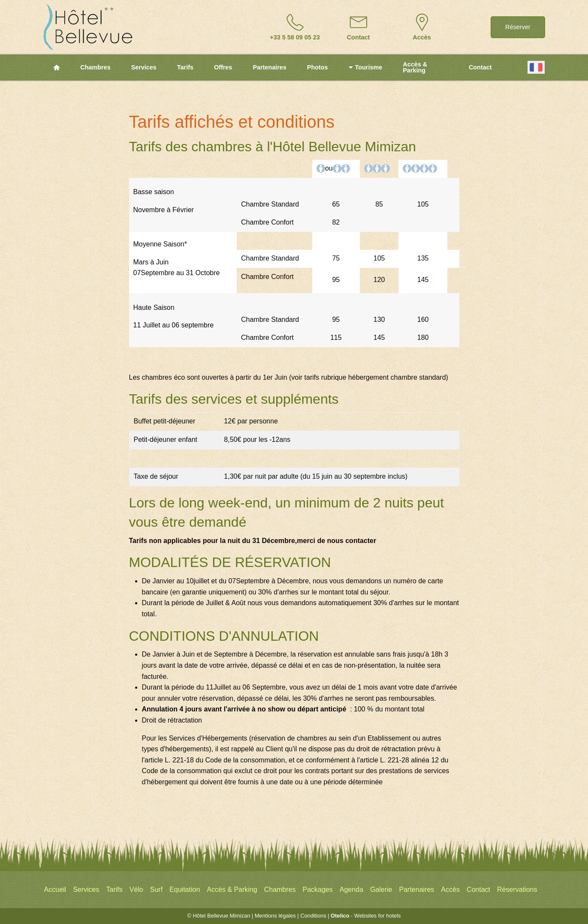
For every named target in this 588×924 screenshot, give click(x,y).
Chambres (95, 67)
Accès (450, 889)
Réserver (518, 27)
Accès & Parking (415, 67)
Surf (156, 889)
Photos (318, 67)
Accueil (55, 889)
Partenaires (269, 67)
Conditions (313, 916)
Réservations (517, 889)
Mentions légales (275, 916)
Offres (223, 67)
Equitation (185, 889)
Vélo (136, 889)
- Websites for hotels (366, 916)
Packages (317, 889)
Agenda (351, 889)
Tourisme (366, 67)
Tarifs (185, 67)
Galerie (381, 889)
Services (144, 67)
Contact (480, 67)
